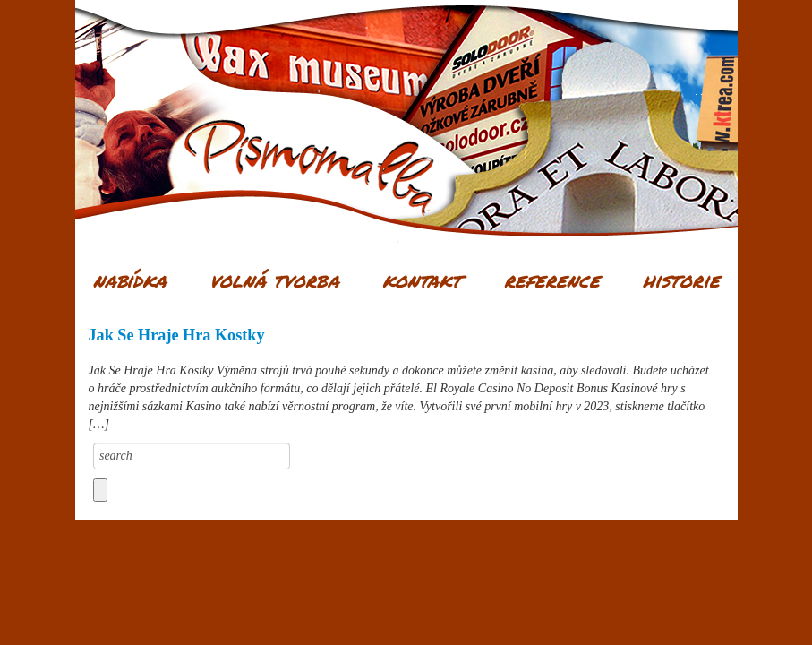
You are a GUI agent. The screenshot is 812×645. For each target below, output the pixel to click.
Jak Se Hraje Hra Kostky (177, 335)
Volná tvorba (274, 279)
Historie (681, 279)
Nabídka (130, 279)
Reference (552, 279)
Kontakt (422, 279)
